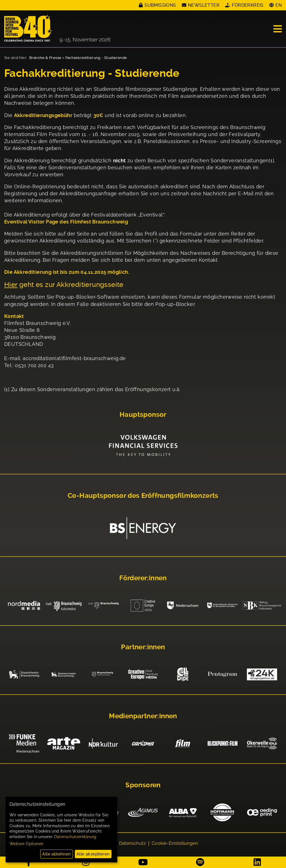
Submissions (160, 5)
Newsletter (204, 5)
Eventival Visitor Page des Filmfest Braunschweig (66, 222)
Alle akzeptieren (93, 854)
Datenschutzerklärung (75, 837)
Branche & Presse (45, 58)
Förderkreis (248, 5)
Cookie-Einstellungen (175, 843)
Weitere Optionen (26, 844)
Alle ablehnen (56, 854)
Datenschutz (132, 843)
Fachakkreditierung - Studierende (96, 58)
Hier (11, 285)
